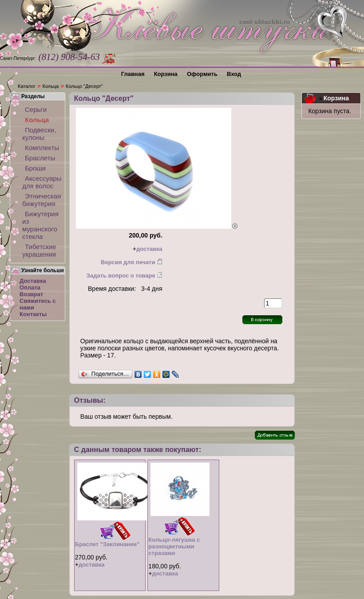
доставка (149, 249)
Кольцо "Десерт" (84, 86)
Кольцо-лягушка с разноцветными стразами (174, 546)
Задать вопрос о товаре (121, 276)
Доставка (33, 281)
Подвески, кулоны (39, 134)
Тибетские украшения (39, 250)
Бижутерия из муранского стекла (40, 225)
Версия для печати (128, 262)
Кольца (51, 86)
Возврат (31, 294)
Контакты (33, 314)
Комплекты (42, 148)
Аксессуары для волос (41, 182)
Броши (35, 168)
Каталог (27, 86)
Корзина (336, 98)
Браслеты (40, 158)
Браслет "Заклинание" (107, 544)
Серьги (36, 109)
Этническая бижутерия (41, 200)
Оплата (30, 288)
